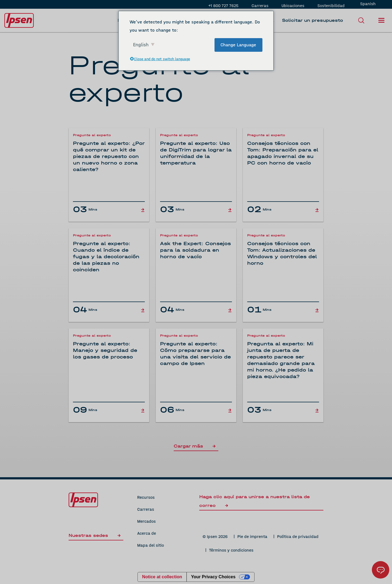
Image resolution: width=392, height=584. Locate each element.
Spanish (368, 4)
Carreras (260, 6)
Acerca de (147, 533)
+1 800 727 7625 (223, 6)
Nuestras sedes (96, 535)
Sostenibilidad (331, 6)
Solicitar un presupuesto (313, 20)
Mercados (146, 521)
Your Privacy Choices (213, 577)
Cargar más (196, 446)
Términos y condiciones (231, 550)
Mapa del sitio (151, 545)
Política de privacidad (298, 536)
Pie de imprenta (252, 536)
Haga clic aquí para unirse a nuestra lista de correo (255, 501)
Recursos (146, 497)
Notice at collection (162, 577)
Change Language (238, 45)
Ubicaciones (293, 6)
